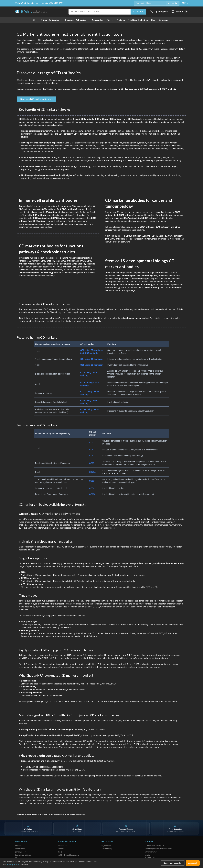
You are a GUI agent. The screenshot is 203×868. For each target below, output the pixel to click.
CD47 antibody (114, 166)
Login (157, 12)
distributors (20, 849)
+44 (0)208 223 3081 (53, 3)
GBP (185, 3)
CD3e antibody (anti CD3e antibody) (59, 209)
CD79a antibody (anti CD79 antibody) (162, 287)
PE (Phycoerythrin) (30, 578)
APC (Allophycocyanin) (32, 584)
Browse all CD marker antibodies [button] (36, 99)
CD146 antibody (159, 236)
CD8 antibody (143, 49)
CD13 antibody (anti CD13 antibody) (36, 273)
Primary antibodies (51, 20)
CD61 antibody (145, 284)
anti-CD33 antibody (144, 89)
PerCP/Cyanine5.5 (30, 630)
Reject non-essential (173, 863)
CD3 (91, 442)
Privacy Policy (13, 864)
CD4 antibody (127, 49)
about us (19, 846)
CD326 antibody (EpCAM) (138, 236)
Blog (153, 20)
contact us (63, 846)
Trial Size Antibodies (138, 20)
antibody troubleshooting (69, 855)
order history (107, 849)
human (130, 318)
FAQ (60, 852)
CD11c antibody (81, 134)
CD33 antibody (100, 134)
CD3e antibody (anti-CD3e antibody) (52, 61)
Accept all (193, 863)
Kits (110, 20)
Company (165, 20)
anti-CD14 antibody (125, 89)
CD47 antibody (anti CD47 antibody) (141, 218)
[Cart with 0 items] (180, 11)
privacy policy (21, 852)
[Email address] (150, 3)
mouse (138, 318)
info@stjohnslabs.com (27, 3)
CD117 (92, 481)
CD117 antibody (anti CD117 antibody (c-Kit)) (137, 276)
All (35, 20)
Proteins (121, 20)
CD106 (92, 494)
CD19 (92, 463)
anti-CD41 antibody (167, 89)
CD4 (91, 450)
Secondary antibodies (77, 20)
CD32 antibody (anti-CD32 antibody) (58, 261)
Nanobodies (98, 20)
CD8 (91, 456)
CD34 (92, 488)
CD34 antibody (134, 160)
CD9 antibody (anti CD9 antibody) (74, 267)
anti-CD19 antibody (113, 160)
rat (147, 318)
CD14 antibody (66, 134)
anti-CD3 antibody (85, 119)
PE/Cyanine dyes (29, 621)
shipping (62, 849)
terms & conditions (23, 855)
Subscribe (173, 3)
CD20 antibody (99, 166)
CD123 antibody (60, 218)
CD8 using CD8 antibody (92, 365)
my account (106, 846)
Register (164, 12)
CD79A (92, 472)
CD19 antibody (135, 119)
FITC (23, 572)
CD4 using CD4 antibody (92, 359)
